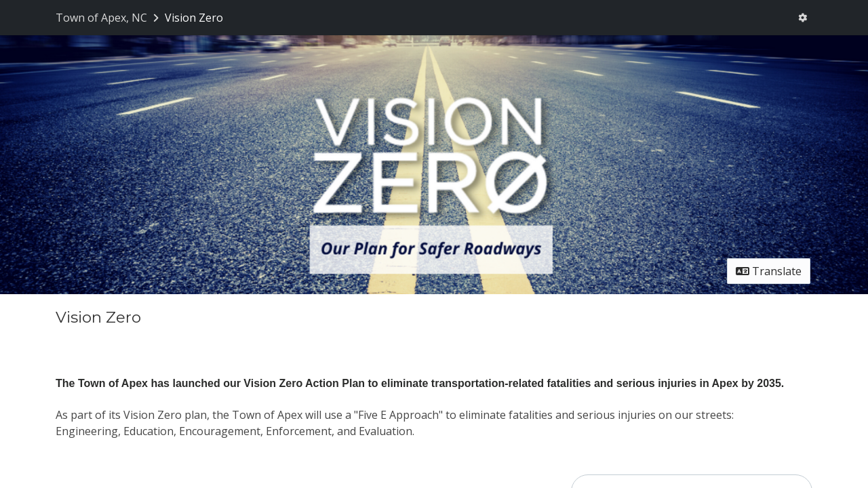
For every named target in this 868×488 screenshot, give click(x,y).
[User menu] (803, 18)
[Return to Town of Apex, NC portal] (108, 18)
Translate (769, 271)
